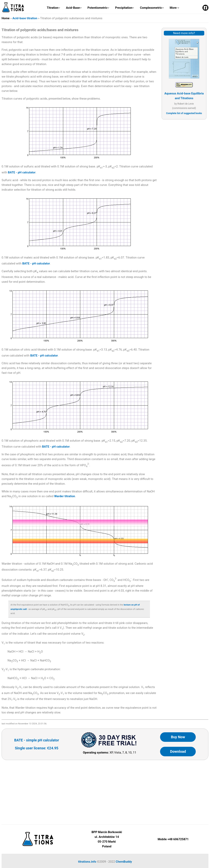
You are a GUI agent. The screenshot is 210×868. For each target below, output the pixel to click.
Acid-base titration (25, 18)
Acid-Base (74, 8)
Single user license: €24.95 (37, 748)
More (175, 8)
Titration (53, 8)
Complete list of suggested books (184, 113)
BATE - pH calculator (22, 172)
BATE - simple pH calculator (37, 740)
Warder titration (64, 496)
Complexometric (152, 8)
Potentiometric (98, 8)
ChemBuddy (124, 862)
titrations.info (87, 862)
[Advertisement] (184, 184)
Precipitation (125, 8)
